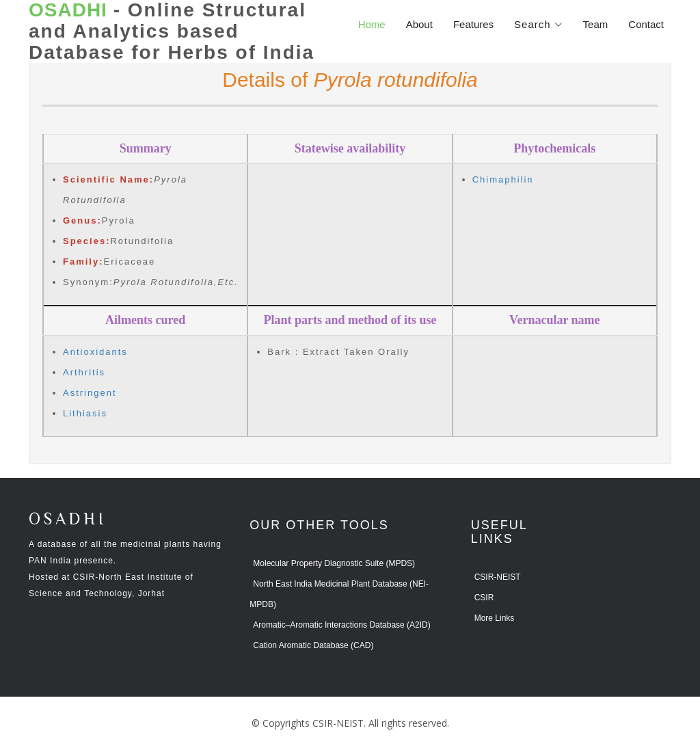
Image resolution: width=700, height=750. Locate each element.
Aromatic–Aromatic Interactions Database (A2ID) (341, 625)
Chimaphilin (503, 179)
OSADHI (68, 520)
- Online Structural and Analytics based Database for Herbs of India (172, 31)
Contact (646, 24)
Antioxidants (95, 352)
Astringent (90, 393)
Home (372, 24)
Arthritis (84, 372)
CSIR (484, 598)
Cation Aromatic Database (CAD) (313, 645)
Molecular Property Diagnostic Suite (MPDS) (334, 563)
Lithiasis (85, 413)
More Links (495, 618)
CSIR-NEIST (498, 577)
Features (473, 24)
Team (596, 24)
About (419, 24)
